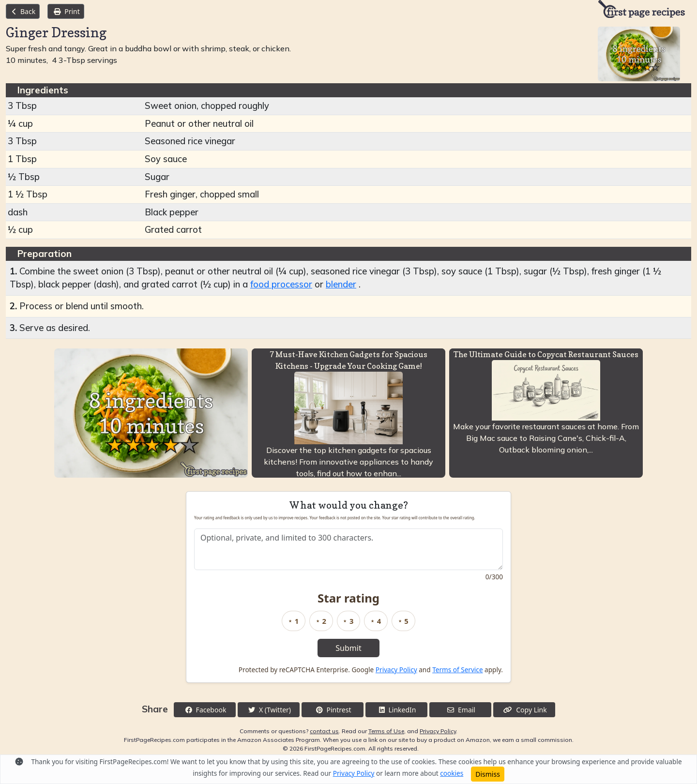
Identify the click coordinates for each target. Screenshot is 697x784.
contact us (324, 731)
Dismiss (488, 774)
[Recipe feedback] (348, 549)
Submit (348, 648)
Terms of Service (457, 670)
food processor (281, 284)
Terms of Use (386, 731)
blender (341, 284)
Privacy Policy (396, 670)
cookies (452, 773)
